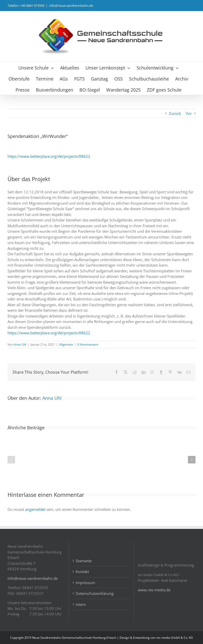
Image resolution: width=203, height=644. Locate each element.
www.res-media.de (154, 590)
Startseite (84, 561)
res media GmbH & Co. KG (175, 638)
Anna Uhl (20, 344)
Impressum (85, 583)
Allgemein (66, 344)
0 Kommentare (88, 344)
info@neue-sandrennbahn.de (71, 6)
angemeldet (35, 509)
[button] (11, 460)
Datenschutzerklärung (95, 593)
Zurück (175, 113)
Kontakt (82, 572)
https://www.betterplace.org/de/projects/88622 (49, 156)
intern (81, 604)
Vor (189, 113)
